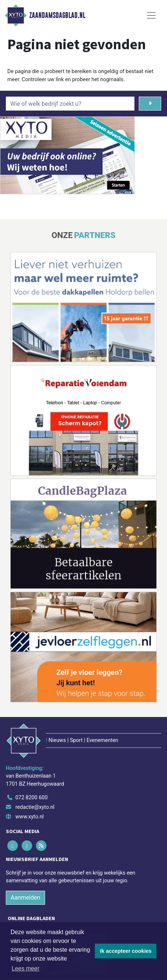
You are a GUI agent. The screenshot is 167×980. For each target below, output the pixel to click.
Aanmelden (25, 898)
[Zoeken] (150, 104)
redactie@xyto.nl (35, 807)
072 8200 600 (31, 798)
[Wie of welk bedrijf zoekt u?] (70, 104)
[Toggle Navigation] (151, 15)
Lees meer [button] (26, 968)
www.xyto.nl (29, 817)
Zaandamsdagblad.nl (57, 15)
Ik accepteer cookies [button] (126, 951)
